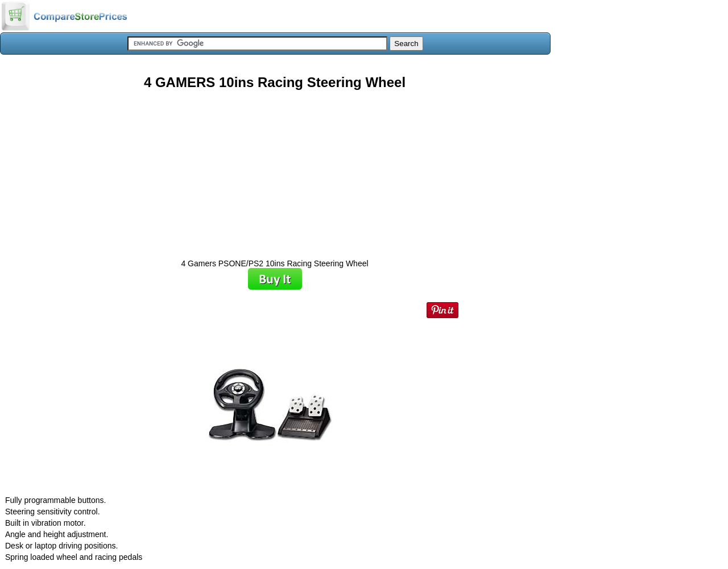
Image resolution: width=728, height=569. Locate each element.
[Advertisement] (275, 170)
